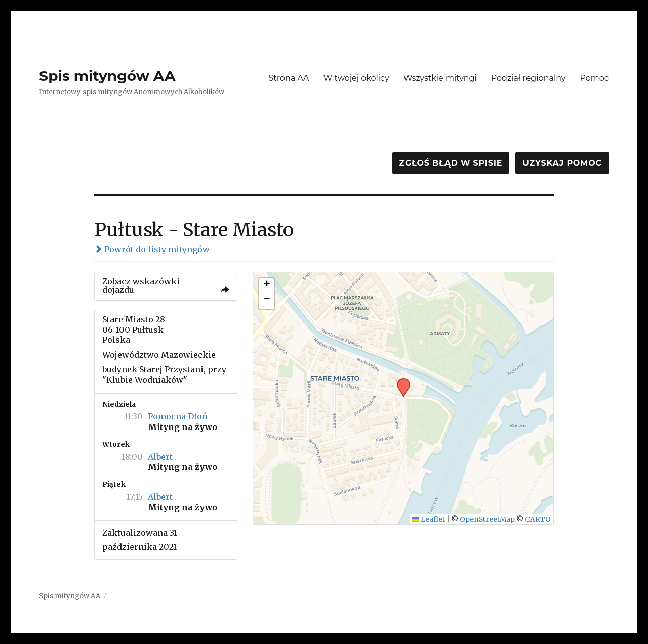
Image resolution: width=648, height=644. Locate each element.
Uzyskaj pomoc (562, 163)
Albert (160, 457)
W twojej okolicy (356, 78)
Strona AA (289, 78)
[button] (400, 381)
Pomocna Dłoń (178, 416)
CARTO (538, 519)
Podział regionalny (529, 78)
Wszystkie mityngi (440, 78)
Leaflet (429, 519)
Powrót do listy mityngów (152, 249)
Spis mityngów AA (107, 76)
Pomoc (594, 78)
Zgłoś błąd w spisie (451, 163)
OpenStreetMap (487, 519)
